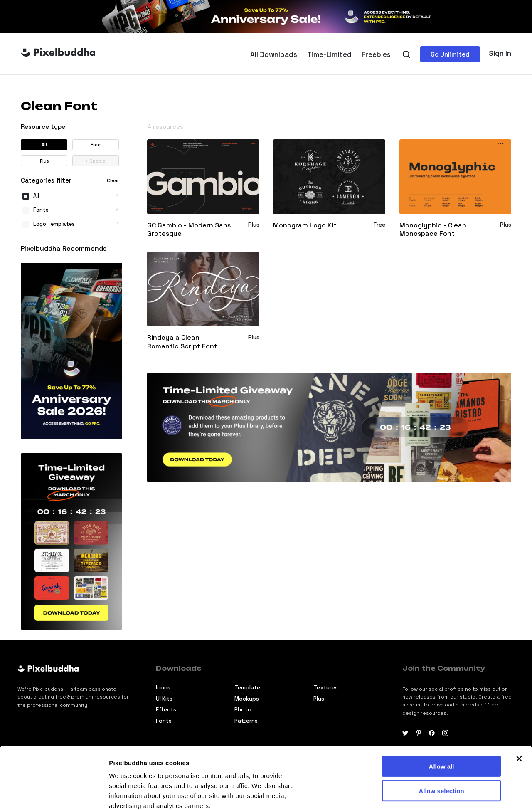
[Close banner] (519, 700)
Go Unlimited (450, 54)
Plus (44, 161)
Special (96, 161)
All (44, 145)
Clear (113, 180)
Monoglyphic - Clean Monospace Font (433, 230)
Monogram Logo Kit (305, 225)
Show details (128, 794)
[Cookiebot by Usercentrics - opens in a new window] (54, 794)
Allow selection (441, 732)
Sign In (500, 53)
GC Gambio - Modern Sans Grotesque (189, 230)
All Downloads (274, 54)
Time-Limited (329, 54)
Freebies (376, 54)
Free (96, 145)
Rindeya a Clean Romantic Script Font (182, 342)
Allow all (442, 708)
